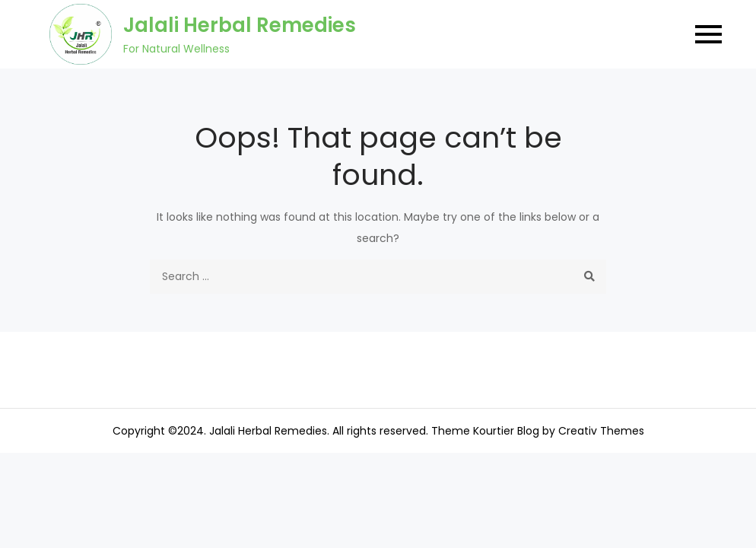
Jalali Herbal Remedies (240, 25)
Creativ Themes (601, 431)
